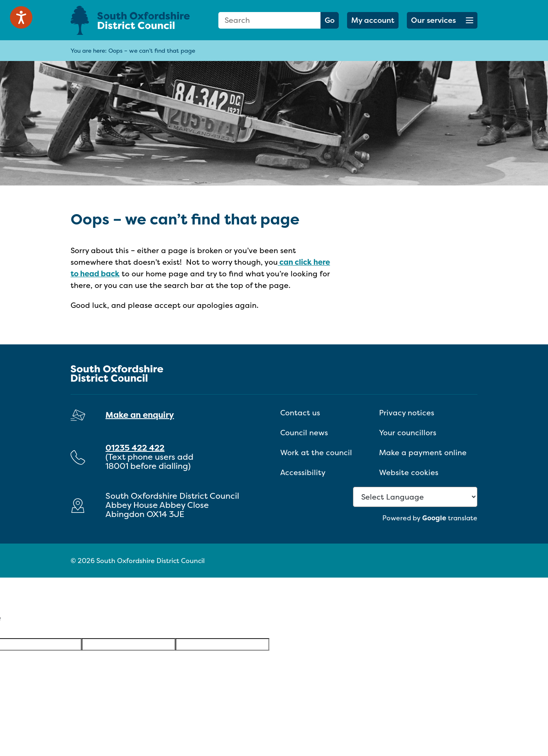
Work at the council (316, 452)
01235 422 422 (135, 448)
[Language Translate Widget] (415, 497)
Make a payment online (423, 452)
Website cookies (409, 472)
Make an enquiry (140, 415)
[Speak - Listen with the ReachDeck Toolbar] (21, 17)
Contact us (300, 413)
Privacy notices (407, 413)
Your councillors (408, 433)
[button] (442, 20)
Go (330, 20)
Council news (304, 433)
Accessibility (303, 472)
